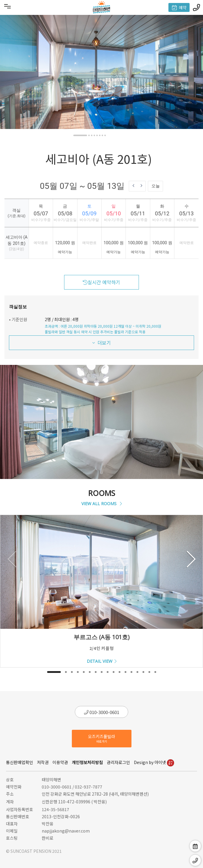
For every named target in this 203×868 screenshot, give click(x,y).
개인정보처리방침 (87, 762)
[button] (80, 135)
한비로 (48, 838)
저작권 (43, 762)
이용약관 (60, 762)
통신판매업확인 (20, 762)
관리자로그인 (118, 762)
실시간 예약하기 (101, 282)
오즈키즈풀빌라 (102, 738)
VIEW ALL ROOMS (102, 504)
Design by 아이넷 (154, 762)
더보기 (102, 343)
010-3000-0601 (102, 712)
